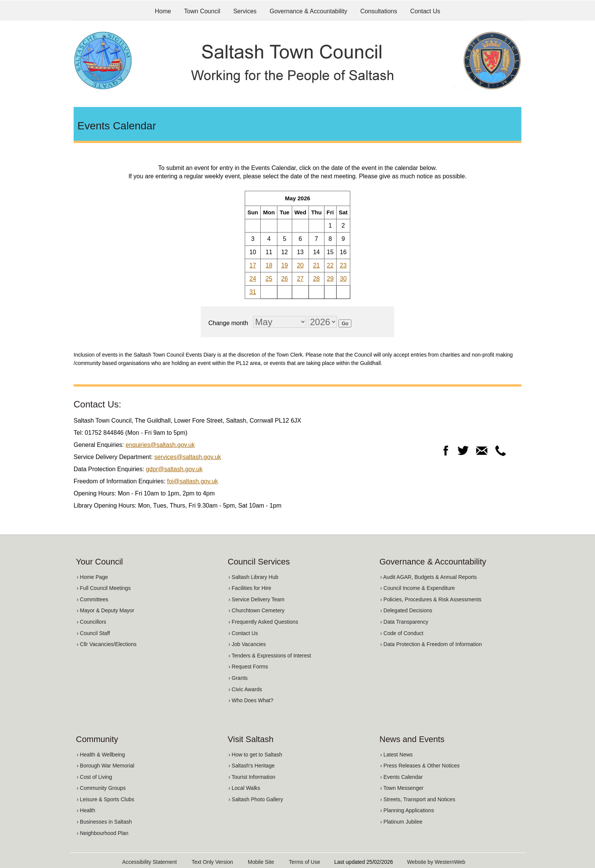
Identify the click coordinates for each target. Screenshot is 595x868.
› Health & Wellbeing (101, 755)
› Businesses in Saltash (104, 822)
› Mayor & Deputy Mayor (105, 610)
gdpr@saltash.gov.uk (174, 469)
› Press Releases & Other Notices (420, 766)
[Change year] (323, 322)
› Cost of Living (94, 777)
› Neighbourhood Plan (102, 833)
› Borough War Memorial (105, 766)
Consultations (379, 11)
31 (253, 292)
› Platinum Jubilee (401, 822)
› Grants (238, 678)
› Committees (92, 599)
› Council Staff (93, 633)
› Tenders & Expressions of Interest (270, 656)
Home (163, 11)
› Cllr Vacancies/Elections (107, 644)
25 (269, 279)
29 (330, 279)
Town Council (202, 11)
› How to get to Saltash (255, 755)
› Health (86, 810)
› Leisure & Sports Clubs (105, 799)
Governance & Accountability (309, 11)
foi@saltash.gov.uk (192, 481)
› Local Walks (244, 788)
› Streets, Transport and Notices (418, 799)
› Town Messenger (402, 788)
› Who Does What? (251, 700)
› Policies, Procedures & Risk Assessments (431, 599)
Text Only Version (212, 862)
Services (245, 11)
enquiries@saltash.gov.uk (160, 445)
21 (316, 265)
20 (300, 265)
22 (330, 265)
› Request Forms (248, 667)
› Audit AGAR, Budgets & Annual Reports (428, 577)
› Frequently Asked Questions (263, 622)
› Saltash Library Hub (253, 577)
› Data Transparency (404, 622)
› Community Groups (101, 788)
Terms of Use (304, 862)
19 (285, 265)
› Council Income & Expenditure (418, 588)
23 (343, 265)
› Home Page (92, 577)
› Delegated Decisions (406, 610)
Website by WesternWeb (436, 862)
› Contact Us (243, 633)
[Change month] (280, 322)
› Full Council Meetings (104, 588)
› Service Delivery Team (257, 599)
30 (343, 279)
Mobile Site (261, 862)
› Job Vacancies (247, 644)
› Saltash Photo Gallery (256, 799)
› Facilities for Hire (250, 588)
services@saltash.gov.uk (188, 457)
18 (269, 265)
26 (285, 279)
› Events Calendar (401, 777)
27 (300, 279)
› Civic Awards (245, 689)
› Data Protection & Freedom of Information (431, 644)
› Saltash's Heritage (252, 766)
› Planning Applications (407, 810)
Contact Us (425, 11)
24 (253, 279)
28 (316, 279)
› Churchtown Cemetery (257, 610)
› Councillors (91, 622)
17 (253, 265)
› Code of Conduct (402, 633)
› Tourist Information (252, 777)
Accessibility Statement (150, 862)
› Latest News (397, 755)
